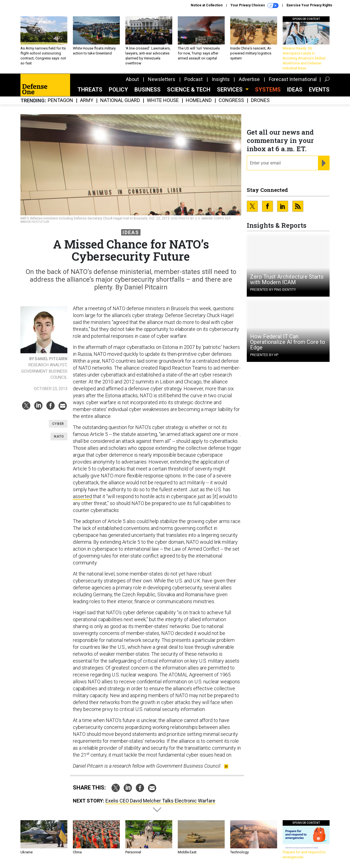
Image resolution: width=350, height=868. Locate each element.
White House (163, 100)
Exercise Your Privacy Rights (309, 5)
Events (319, 90)
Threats (90, 90)
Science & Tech (189, 90)
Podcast (193, 79)
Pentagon (60, 100)
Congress (231, 100)
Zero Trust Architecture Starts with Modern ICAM (287, 279)
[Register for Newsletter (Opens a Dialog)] (324, 163)
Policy (118, 90)
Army (87, 100)
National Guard (120, 100)
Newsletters (162, 79)
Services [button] (230, 90)
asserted (82, 496)
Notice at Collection (207, 5)
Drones (260, 100)
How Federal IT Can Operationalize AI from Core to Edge (288, 342)
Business (148, 90)
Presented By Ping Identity (273, 290)
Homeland (199, 100)
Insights (221, 79)
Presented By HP (264, 355)
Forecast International (293, 79)
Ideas (295, 90)
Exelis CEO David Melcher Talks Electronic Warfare (160, 801)
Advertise (249, 79)
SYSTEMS (268, 90)
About (132, 79)
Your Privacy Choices (254, 6)
